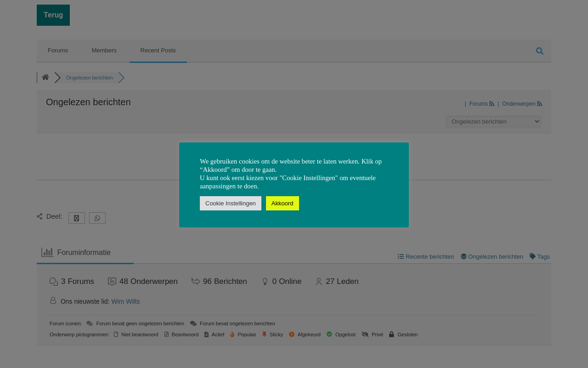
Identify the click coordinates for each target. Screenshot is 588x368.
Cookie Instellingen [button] (231, 203)
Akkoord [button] (283, 203)
